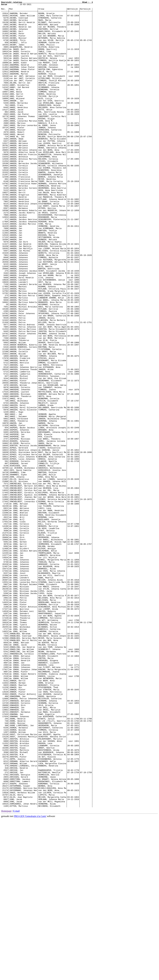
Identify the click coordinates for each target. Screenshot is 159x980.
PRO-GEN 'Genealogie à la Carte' (30, 977)
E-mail (17, 972)
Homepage (6, 972)
